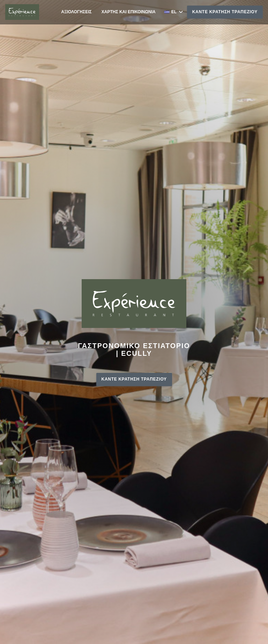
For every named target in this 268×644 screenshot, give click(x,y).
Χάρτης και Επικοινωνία (129, 12)
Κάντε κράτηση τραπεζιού (225, 12)
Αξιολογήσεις (76, 12)
